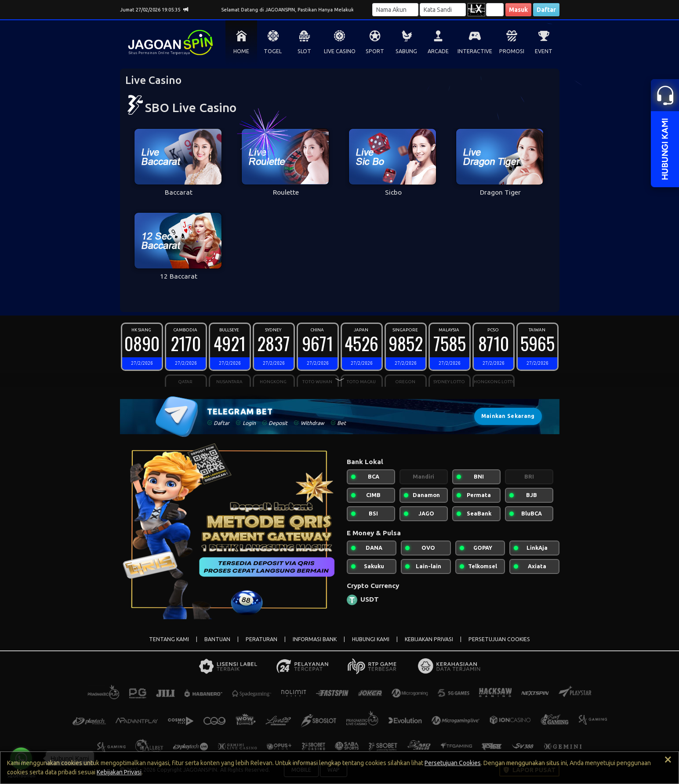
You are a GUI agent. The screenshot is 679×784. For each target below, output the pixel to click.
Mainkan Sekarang (508, 416)
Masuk (518, 10)
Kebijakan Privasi (119, 772)
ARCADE (438, 51)
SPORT (375, 51)
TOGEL (273, 51)
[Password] (443, 10)
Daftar (546, 10)
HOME (241, 51)
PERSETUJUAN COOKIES (499, 639)
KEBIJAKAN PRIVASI (429, 639)
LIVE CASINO (340, 51)
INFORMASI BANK (315, 639)
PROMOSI (512, 51)
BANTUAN (217, 639)
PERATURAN (261, 639)
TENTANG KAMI (169, 639)
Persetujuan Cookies (453, 763)
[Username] (395, 10)
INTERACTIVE (475, 51)
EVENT (544, 51)
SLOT (304, 51)
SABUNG (406, 51)
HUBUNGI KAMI (371, 639)
